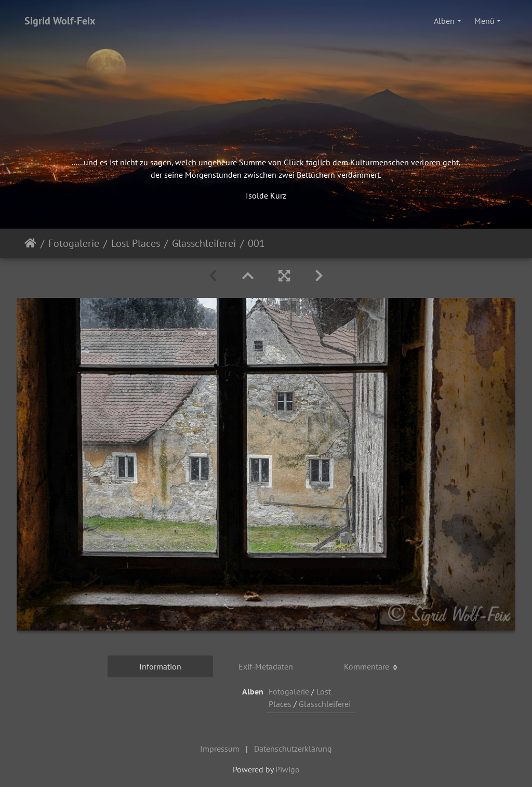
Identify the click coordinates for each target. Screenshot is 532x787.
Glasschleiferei (204, 243)
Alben (444, 21)
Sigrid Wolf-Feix (60, 21)
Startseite (30, 243)
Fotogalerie (74, 243)
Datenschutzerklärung (293, 749)
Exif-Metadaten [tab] (266, 666)
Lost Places (136, 243)
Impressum (220, 749)
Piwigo (288, 769)
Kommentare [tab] (372, 667)
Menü (484, 21)
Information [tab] (160, 666)
